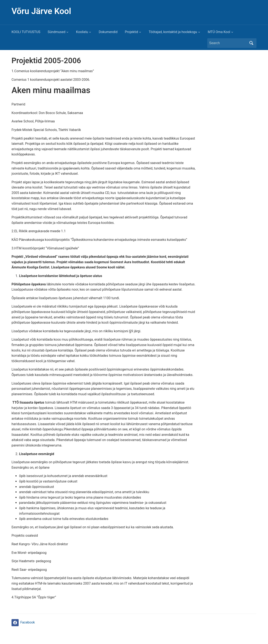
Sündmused (57, 32)
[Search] (228, 43)
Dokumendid (108, 32)
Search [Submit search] (251, 43)
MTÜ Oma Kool (219, 32)
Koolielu (82, 32)
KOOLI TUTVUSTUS (26, 32)
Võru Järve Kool (41, 11)
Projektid (131, 32)
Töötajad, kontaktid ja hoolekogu (173, 32)
